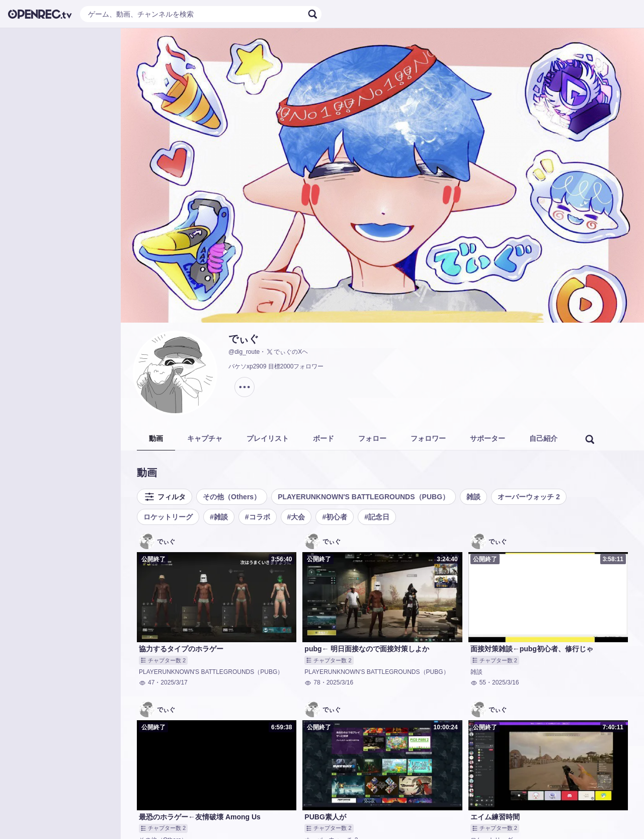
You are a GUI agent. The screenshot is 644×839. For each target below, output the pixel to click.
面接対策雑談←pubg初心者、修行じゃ (532, 649)
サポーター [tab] (488, 438)
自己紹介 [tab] (543, 438)
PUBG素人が (325, 817)
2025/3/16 (340, 682)
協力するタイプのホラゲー (181, 649)
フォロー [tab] (372, 438)
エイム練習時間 (495, 817)
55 (478, 682)
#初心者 (335, 517)
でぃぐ (244, 339)
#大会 (296, 517)
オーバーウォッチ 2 (529, 497)
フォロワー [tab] (428, 438)
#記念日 (377, 517)
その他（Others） (232, 497)
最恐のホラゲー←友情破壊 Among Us (200, 817)
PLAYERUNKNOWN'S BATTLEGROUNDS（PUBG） (364, 497)
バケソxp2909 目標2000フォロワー (276, 366)
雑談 (473, 497)
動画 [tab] (156, 438)
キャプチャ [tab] (205, 438)
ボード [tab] (324, 438)
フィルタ (165, 497)
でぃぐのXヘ (287, 352)
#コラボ (258, 517)
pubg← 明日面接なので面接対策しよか (367, 649)
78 (312, 682)
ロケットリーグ (168, 517)
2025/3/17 (174, 682)
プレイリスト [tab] (268, 438)
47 (147, 682)
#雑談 (219, 517)
